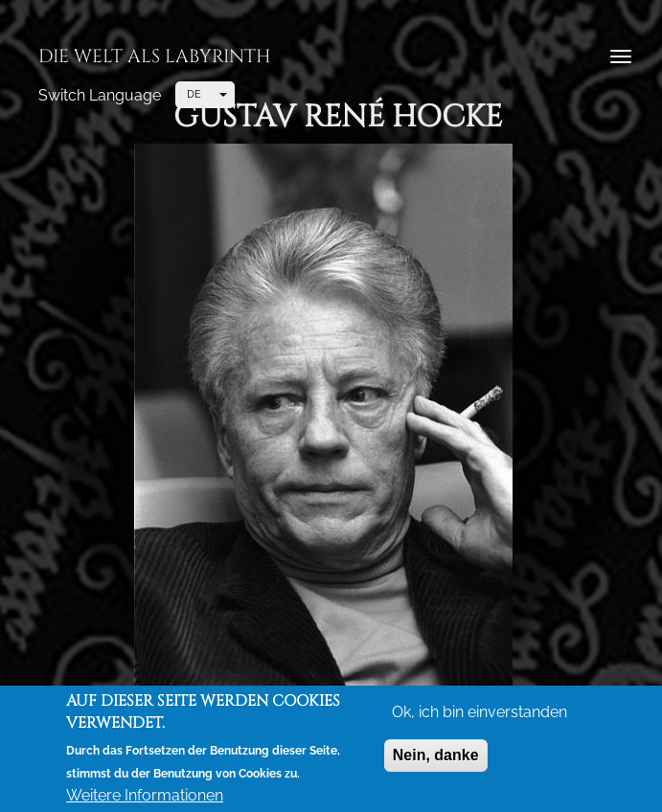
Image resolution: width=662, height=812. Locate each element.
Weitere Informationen (145, 797)
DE (194, 94)
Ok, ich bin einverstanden (479, 714)
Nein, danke (436, 757)
